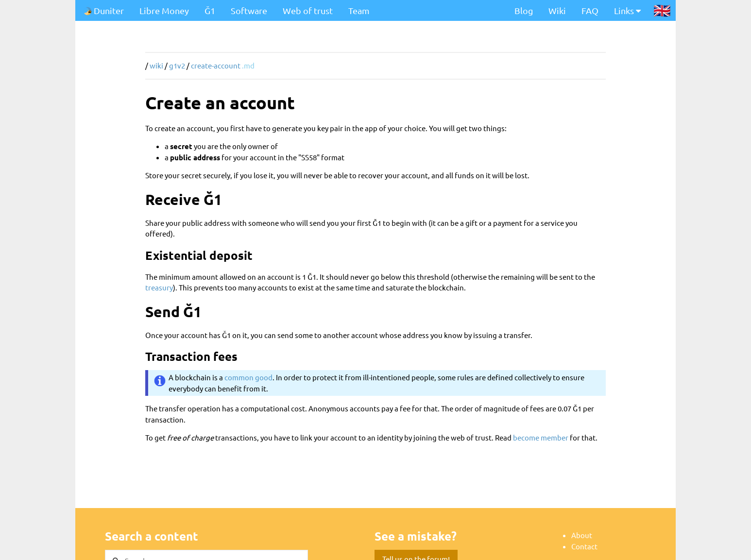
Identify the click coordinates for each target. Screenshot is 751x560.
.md (248, 65)
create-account (216, 65)
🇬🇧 (662, 10)
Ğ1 (210, 10)
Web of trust (308, 10)
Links (627, 10)
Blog (524, 10)
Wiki (557, 10)
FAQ (590, 10)
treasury (159, 287)
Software (249, 10)
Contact (584, 546)
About (582, 535)
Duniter (103, 10)
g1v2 (177, 65)
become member (541, 437)
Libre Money (164, 10)
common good (248, 377)
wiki (156, 65)
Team (359, 10)
